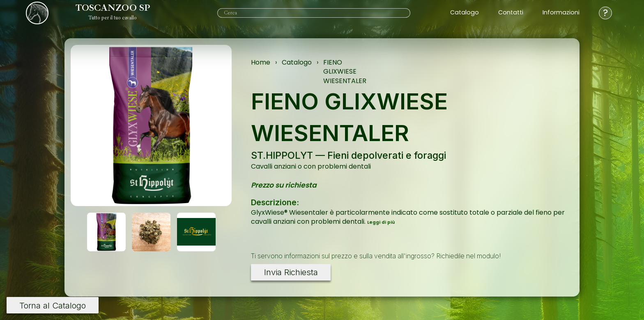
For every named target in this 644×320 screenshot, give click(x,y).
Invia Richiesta (291, 272)
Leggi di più (381, 222)
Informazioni (561, 13)
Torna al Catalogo (53, 305)
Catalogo (465, 13)
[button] (106, 232)
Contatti (511, 13)
